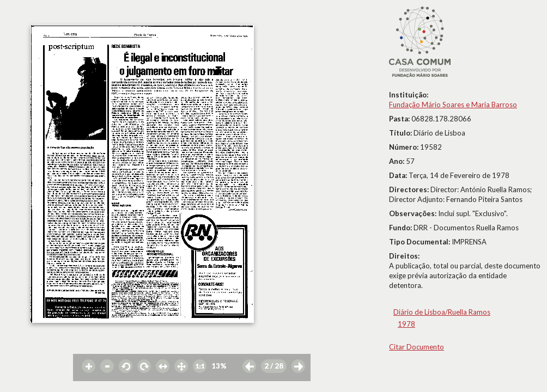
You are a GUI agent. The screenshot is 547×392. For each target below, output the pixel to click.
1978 (406, 324)
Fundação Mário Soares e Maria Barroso (453, 105)
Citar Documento (417, 347)
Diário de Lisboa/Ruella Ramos (442, 312)
